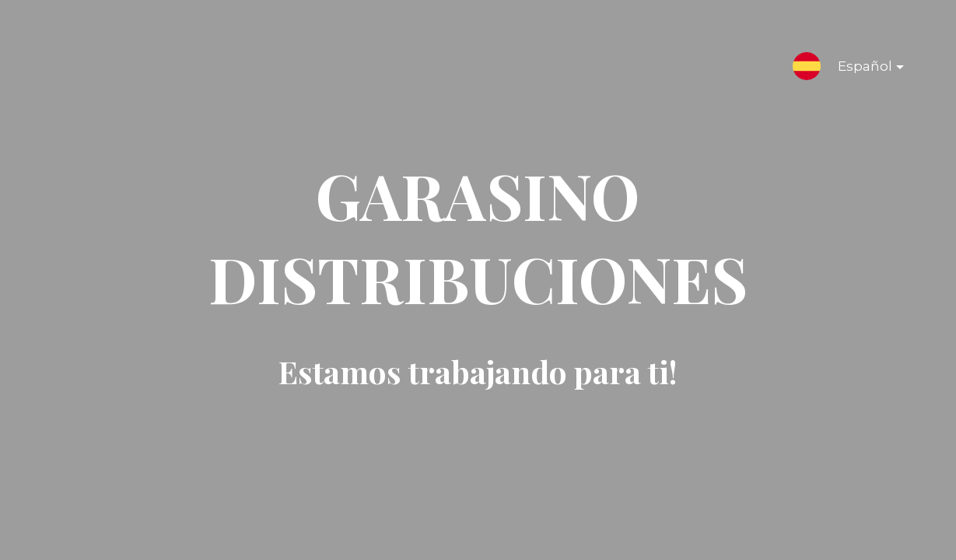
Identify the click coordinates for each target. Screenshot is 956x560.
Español (858, 69)
